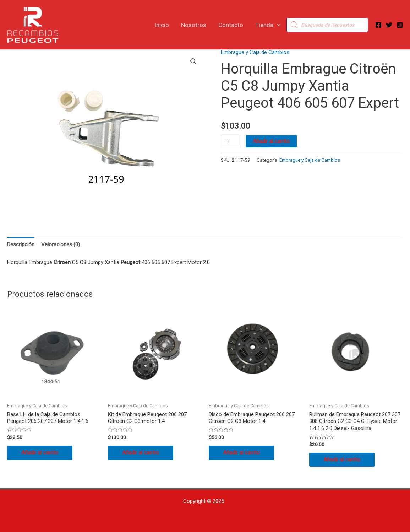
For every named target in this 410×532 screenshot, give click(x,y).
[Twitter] (389, 25)
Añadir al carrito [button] (40, 452)
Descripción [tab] (21, 244)
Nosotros (194, 25)
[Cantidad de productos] (230, 141)
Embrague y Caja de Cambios (255, 52)
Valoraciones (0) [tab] (61, 244)
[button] (193, 61)
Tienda (268, 25)
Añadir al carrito (271, 141)
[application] (277, 25)
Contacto (231, 25)
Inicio (162, 25)
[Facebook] (378, 25)
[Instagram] (400, 25)
